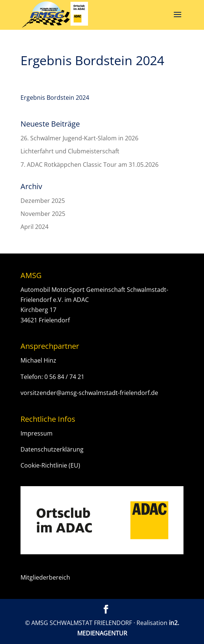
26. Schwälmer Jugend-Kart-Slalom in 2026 (79, 138)
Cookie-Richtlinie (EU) (50, 465)
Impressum (37, 433)
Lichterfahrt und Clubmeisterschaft (70, 151)
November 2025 (43, 214)
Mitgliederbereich (45, 577)
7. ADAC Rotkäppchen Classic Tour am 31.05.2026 (90, 165)
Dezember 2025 (43, 201)
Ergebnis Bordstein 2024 (55, 98)
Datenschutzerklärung (52, 449)
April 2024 (34, 227)
